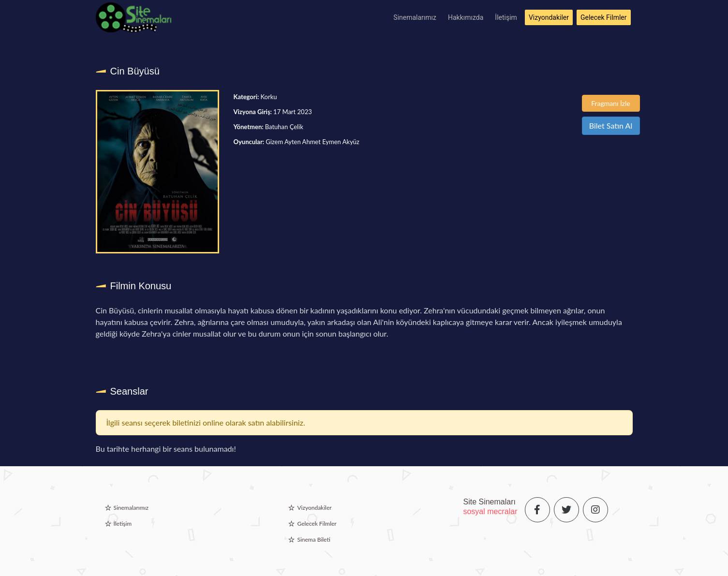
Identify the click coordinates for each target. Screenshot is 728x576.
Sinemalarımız (415, 17)
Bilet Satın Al (611, 126)
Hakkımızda (466, 17)
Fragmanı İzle (611, 103)
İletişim (506, 17)
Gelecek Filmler (604, 17)
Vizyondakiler (549, 17)
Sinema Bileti (313, 539)
